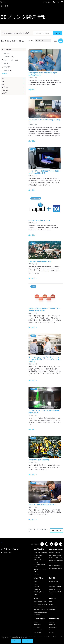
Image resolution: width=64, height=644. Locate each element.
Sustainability (53, 625)
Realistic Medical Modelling (56, 554)
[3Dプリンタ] (13, 87)
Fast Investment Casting (40, 594)
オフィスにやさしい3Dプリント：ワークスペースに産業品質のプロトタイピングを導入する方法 (45, 358)
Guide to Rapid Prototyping (56, 552)
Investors (52, 627)
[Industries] (56, 572)
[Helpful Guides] (41, 545)
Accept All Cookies (28, 641)
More (3, 73)
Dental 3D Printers (54, 575)
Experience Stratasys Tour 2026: (42, 260)
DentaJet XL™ (37, 582)
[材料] (13, 84)
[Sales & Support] (41, 610)
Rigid (51, 594)
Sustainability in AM (39, 599)
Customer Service (38, 625)
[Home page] (1, 6)
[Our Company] (56, 610)
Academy (52, 622)
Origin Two (36, 577)
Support (36, 613)
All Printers (36, 587)
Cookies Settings (16, 641)
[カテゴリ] (13, 93)
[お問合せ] (54, 2)
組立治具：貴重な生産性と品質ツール (44, 499)
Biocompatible (53, 599)
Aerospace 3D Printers (55, 582)
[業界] (13, 78)
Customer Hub (37, 622)
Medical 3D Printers (54, 577)
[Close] (61, 636)
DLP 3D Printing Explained (56, 562)
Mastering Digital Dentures (40, 603)
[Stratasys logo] (3, 2)
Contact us (52, 615)
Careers (51, 620)
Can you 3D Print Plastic (55, 559)
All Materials (52, 601)
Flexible (51, 596)
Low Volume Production (55, 550)
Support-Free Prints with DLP (40, 564)
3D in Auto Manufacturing (56, 557)
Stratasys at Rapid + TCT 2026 (41, 220)
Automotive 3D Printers (55, 580)
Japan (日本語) (47, 2)
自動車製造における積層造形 (41, 456)
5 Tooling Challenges (54, 547)
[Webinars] (41, 591)
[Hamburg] (62, 2)
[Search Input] (43, 33)
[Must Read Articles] (56, 545)
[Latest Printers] (41, 572)
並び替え (31, 41)
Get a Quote (37, 618)
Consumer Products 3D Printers (55, 585)
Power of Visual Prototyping (38, 551)
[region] (32, 639)
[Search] (58, 2)
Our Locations (53, 618)
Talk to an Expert (38, 620)
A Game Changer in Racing (40, 596)
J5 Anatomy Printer (39, 584)
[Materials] (56, 591)
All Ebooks (36, 568)
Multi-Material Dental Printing (39, 555)
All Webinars (37, 606)
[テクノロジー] (13, 90)
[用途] (13, 81)
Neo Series (36, 580)
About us (52, 613)
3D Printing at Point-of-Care (41, 601)
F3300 (35, 575)
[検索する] (57, 33)
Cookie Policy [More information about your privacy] (24, 638)
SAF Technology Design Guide (39, 560)
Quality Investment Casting (40, 547)
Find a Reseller (37, 615)
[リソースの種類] (13, 50)
